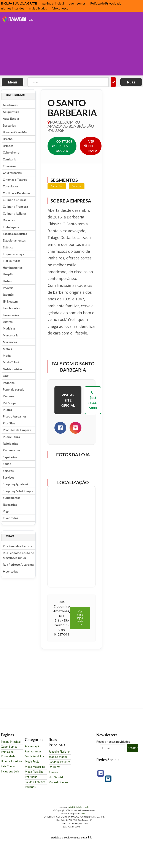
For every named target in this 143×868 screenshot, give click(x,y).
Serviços (9, 477)
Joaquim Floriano (59, 752)
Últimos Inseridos (12, 761)
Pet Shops (10, 403)
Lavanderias (11, 315)
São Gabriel (56, 777)
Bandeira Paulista (59, 762)
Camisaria (10, 159)
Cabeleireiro (11, 152)
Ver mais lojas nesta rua (80, 618)
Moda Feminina (34, 756)
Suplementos (12, 498)
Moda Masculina (35, 767)
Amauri (53, 772)
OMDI (84, 813)
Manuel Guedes (58, 782)
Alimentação (33, 746)
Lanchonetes (11, 308)
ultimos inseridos (13, 8)
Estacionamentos (14, 240)
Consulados (11, 186)
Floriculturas (12, 261)
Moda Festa (32, 762)
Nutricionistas (12, 369)
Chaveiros (10, 166)
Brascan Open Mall (16, 132)
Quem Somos (9, 747)
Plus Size (9, 423)
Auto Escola (11, 119)
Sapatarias (10, 457)
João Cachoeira (58, 757)
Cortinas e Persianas (16, 193)
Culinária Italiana (14, 213)
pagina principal (53, 3)
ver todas (10, 518)
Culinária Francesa (15, 206)
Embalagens (11, 227)
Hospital (9, 274)
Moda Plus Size (34, 772)
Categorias (16, 95)
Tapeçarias (10, 505)
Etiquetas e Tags (13, 254)
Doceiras (9, 220)
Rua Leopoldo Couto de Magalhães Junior (18, 555)
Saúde (7, 464)
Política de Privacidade (106, 3)
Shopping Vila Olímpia (18, 491)
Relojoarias (10, 443)
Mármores (10, 342)
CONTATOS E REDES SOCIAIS (62, 146)
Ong (6, 376)
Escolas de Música (15, 234)
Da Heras (55, 767)
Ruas (131, 82)
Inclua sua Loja (10, 771)
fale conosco (60, 8)
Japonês (8, 294)
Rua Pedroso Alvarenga (18, 564)
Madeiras (9, 328)
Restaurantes (12, 450)
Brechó (8, 139)
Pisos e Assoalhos (15, 416)
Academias (10, 105)
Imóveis (8, 288)
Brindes (8, 146)
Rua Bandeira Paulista (17, 546)
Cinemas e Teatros (15, 180)
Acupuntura (11, 112)
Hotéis (7, 281)
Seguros (8, 471)
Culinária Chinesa (15, 200)
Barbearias (57, 186)
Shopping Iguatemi (15, 484)
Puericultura (11, 437)
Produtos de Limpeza (17, 430)
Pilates (7, 410)
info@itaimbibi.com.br (79, 807)
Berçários (9, 125)
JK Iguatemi (11, 301)
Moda (7, 356)
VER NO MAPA (91, 146)
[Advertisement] (90, 44)
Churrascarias (12, 173)
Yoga (6, 511)
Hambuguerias (13, 268)
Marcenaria (11, 335)
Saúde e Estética (35, 782)
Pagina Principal (11, 742)
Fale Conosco (9, 766)
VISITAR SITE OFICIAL (68, 400)
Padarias (9, 383)
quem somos (77, 3)
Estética (8, 247)
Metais (7, 349)
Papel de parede (14, 389)
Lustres (8, 322)
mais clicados (38, 8)
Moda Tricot (11, 362)
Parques (8, 396)
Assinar (133, 748)
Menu (13, 82)
